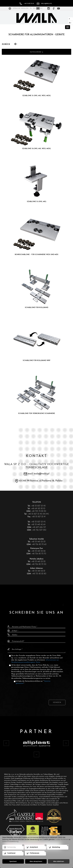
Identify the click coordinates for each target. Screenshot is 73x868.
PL (31, 8)
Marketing (56, 847)
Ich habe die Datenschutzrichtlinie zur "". (33, 682)
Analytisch (34, 847)
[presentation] (36, 690)
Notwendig (11, 847)
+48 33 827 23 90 (27, 4)
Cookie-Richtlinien (62, 839)
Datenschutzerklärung (10, 842)
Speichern (13, 861)
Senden (57, 702)
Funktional (11, 853)
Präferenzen (34, 853)
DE (38, 8)
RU (41, 8)
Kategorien (36, 52)
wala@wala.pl (44, 4)
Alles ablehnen (59, 861)
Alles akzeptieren (36, 861)
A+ (70, 23)
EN (34, 8)
